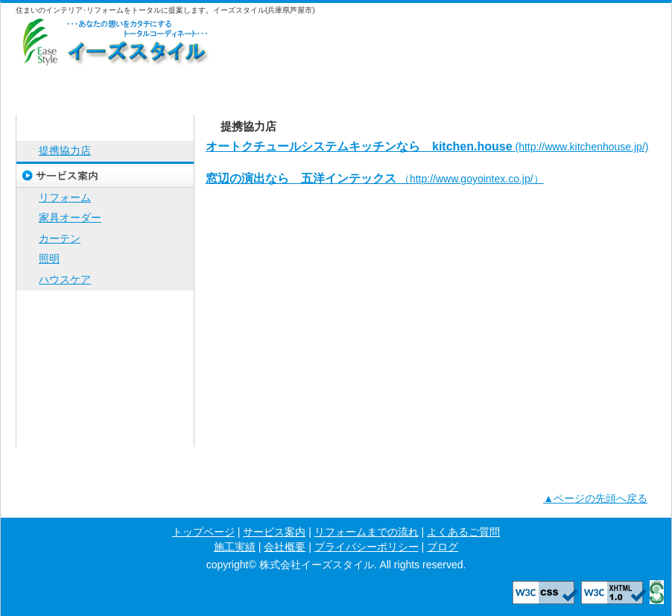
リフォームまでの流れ (283, 85)
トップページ (69, 85)
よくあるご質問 (389, 85)
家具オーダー (70, 217)
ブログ (105, 434)
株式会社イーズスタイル (112, 40)
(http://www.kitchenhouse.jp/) (427, 147)
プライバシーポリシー (105, 408)
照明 (49, 258)
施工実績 (496, 85)
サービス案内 (176, 85)
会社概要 (603, 85)
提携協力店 (65, 150)
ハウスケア (65, 279)
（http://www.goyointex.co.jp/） (375, 179)
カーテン (60, 238)
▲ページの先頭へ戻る (595, 498)
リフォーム (65, 197)
